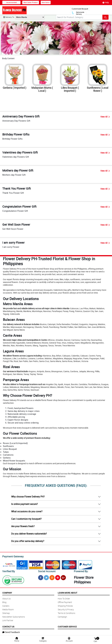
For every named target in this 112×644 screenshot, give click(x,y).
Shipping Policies (65, 605)
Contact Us (8, 626)
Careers (6, 605)
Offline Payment (65, 601)
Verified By (8, 570)
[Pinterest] (58, 577)
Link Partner (8, 620)
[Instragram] (52, 577)
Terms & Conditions (66, 612)
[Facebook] (41, 577)
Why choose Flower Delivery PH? (28, 497)
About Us (6, 598)
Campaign (62, 616)
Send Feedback (11, 631)
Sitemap (6, 612)
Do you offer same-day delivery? (28, 541)
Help (106, 2)
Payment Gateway (12, 556)
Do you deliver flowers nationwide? (29, 534)
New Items (46, 2)
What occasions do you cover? (27, 511)
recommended (11, 2)
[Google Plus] (63, 577)
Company (7, 592)
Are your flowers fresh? (23, 526)
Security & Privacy (66, 609)
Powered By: (81, 570)
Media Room (8, 609)
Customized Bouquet (80, 9)
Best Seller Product (31, 2)
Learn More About (67, 592)
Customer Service (67, 626)
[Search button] (105, 17)
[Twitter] (46, 577)
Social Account (46, 570)
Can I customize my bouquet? (26, 519)
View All (105, 117)
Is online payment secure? (25, 504)
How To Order (64, 598)
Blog (4, 601)
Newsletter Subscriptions (14, 616)
